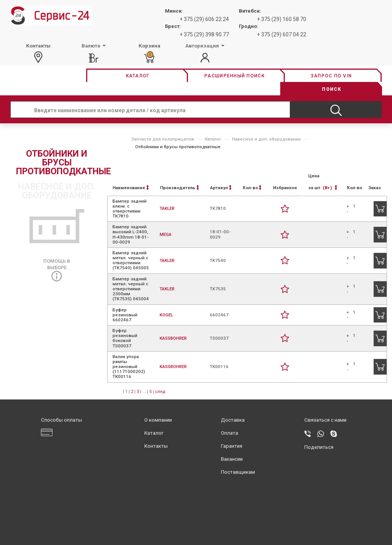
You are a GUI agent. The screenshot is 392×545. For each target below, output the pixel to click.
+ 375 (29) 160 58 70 (282, 19)
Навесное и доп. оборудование (266, 139)
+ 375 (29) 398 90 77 (204, 34)
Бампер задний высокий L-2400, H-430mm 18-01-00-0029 (131, 234)
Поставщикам (238, 472)
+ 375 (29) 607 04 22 (282, 34)
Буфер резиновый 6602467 (125, 315)
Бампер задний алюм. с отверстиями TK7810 (130, 209)
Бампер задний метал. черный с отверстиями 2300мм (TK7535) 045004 (131, 289)
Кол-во (252, 188)
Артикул (221, 188)
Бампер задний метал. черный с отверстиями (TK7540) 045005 (131, 260)
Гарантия (232, 446)
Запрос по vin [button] (331, 76)
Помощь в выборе (57, 268)
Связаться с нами (325, 420)
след (160, 391)
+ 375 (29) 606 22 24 (204, 19)
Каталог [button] (138, 76)
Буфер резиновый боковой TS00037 (125, 338)
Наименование (131, 188)
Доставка (233, 420)
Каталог (213, 139)
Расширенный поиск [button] (234, 76)
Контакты (156, 446)
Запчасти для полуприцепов (163, 139)
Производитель (180, 188)
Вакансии (232, 459)
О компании (158, 420)
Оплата (229, 433)
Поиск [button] (332, 89)
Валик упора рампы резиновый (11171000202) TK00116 (129, 367)
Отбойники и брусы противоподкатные (178, 147)
